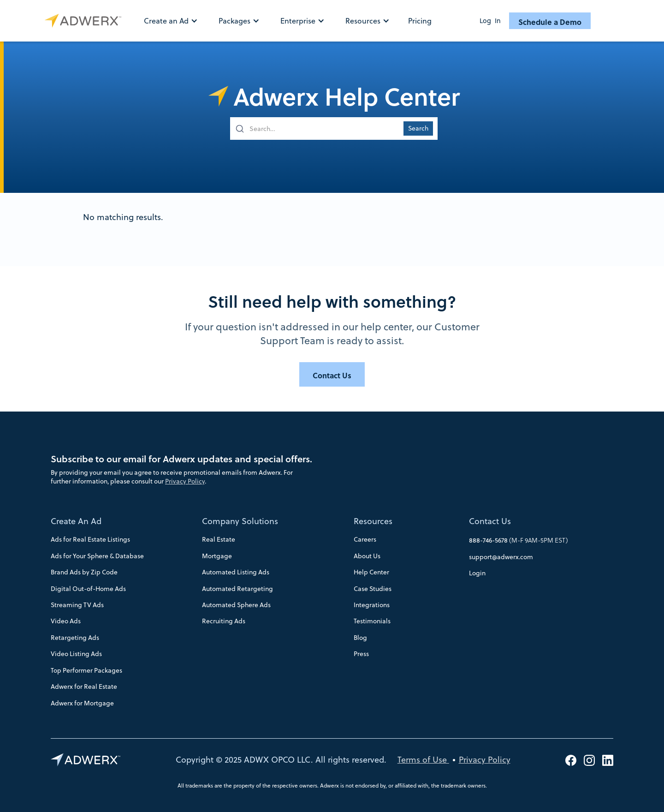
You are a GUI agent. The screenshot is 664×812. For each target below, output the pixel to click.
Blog (360, 638)
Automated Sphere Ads (236, 605)
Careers (365, 539)
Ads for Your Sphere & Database (97, 556)
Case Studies (373, 589)
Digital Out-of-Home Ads (88, 589)
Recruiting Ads (224, 621)
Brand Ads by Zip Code (84, 572)
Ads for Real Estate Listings (90, 539)
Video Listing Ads (76, 654)
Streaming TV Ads (77, 605)
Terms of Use (423, 760)
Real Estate (219, 539)
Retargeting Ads (75, 638)
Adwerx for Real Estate (84, 687)
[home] (85, 21)
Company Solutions (240, 521)
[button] (175, 21)
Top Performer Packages (86, 670)
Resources (373, 521)
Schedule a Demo (550, 22)
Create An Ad (76, 521)
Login (477, 573)
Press (361, 654)
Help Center (371, 572)
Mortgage (217, 556)
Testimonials (372, 621)
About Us (367, 556)
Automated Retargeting (237, 589)
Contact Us (490, 521)
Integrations (372, 605)
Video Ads (66, 621)
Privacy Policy (185, 481)
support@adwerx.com (501, 557)
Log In (490, 21)
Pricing (420, 21)
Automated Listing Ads (236, 572)
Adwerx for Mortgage (82, 703)
